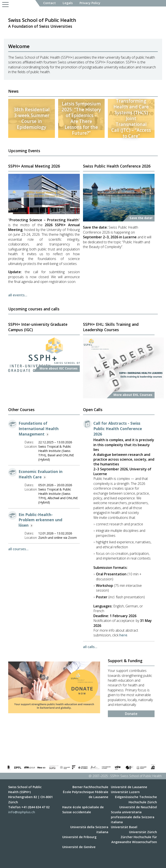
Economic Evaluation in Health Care (41, 474)
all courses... (18, 549)
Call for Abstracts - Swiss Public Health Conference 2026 (118, 428)
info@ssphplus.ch (22, 812)
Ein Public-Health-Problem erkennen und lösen (40, 520)
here (123, 635)
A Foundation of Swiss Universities (42, 23)
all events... (18, 295)
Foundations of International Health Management (39, 428)
